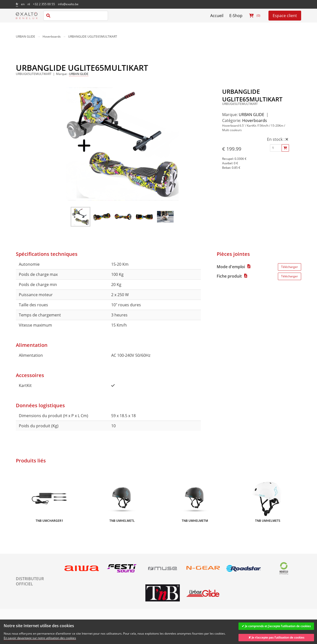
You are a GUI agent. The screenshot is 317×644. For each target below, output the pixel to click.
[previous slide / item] (69, 145)
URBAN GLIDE (26, 36)
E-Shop (236, 16)
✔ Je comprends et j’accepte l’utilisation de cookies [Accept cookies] (276, 626)
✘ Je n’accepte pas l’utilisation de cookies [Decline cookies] (276, 637)
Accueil (217, 16)
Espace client (285, 16)
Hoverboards (52, 36)
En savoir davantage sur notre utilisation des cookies (40, 638)
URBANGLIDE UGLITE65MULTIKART (93, 36)
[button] (80, 217)
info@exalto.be (68, 4)
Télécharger (290, 267)
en (23, 4)
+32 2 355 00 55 (44, 4)
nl (29, 4)
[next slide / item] (175, 145)
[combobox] (76, 16)
